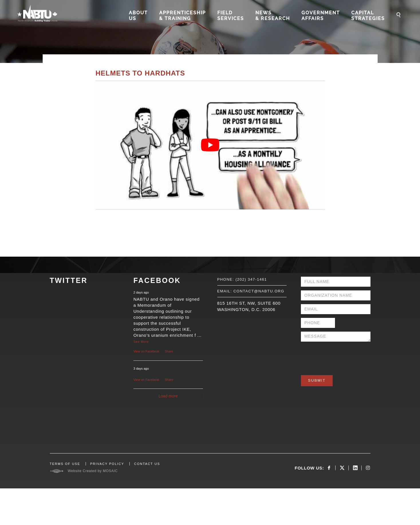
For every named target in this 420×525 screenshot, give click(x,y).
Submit (317, 380)
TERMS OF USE (65, 464)
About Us (138, 16)
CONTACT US (147, 464)
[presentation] (344, 356)
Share (169, 351)
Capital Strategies (368, 16)
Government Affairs (321, 16)
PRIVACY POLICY (107, 464)
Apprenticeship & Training (183, 16)
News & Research (273, 16)
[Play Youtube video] (210, 145)
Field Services (231, 16)
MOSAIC (110, 471)
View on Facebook (146, 351)
